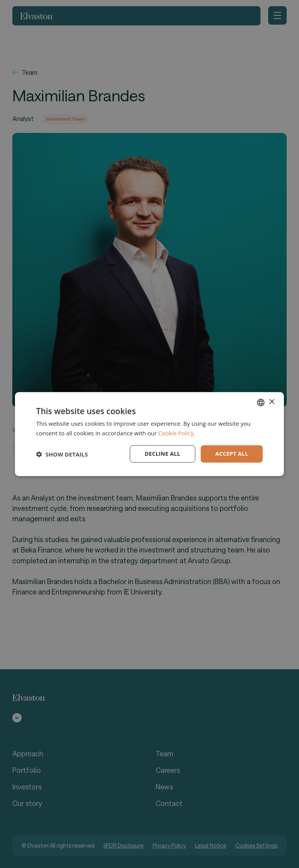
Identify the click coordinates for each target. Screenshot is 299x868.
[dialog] (149, 434)
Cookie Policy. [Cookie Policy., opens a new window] (177, 433)
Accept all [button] (232, 454)
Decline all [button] (162, 454)
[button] (62, 454)
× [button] (271, 402)
